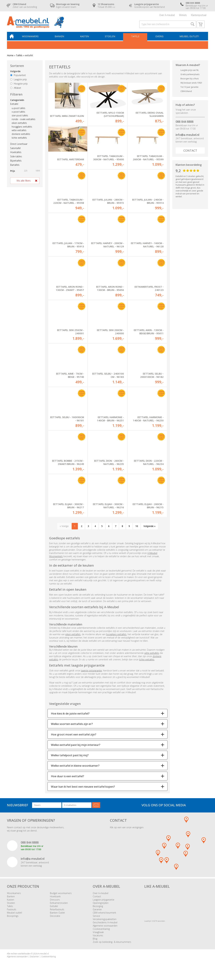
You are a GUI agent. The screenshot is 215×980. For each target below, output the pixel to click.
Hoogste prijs (19, 86)
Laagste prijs (19, 82)
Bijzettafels (16, 163)
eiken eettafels (19, 125)
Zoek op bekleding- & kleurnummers (112, 946)
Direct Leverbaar (19, 146)
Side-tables (16, 159)
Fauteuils (12, 914)
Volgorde (15, 74)
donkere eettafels (21, 136)
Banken (61, 38)
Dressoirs (55, 904)
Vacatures (98, 940)
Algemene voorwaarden (105, 930)
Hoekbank (55, 901)
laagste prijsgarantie (91, 675)
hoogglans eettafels (22, 129)
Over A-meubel (167, 15)
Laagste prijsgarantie (104, 904)
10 (137, 530)
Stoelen (111, 38)
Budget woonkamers (61, 898)
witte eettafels (19, 133)
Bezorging (98, 911)
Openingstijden (101, 907)
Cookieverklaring (101, 933)
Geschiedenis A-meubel (105, 927)
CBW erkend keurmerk (104, 917)
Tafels (136, 38)
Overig (160, 38)
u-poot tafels (18, 110)
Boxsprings (13, 920)
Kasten (86, 38)
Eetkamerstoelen (59, 907)
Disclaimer (34, 961)
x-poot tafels (18, 114)
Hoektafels (16, 155)
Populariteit (18, 78)
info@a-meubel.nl (187, 137)
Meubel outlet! (189, 38)
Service (96, 920)
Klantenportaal (199, 15)
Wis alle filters (24, 183)
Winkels (183, 15)
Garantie (97, 914)
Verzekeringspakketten (105, 924)
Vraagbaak (98, 937)
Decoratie (55, 920)
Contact (190, 153)
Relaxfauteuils (57, 914)
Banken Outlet (57, 917)
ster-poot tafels (20, 118)
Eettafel (14, 106)
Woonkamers (32, 38)
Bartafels (15, 167)
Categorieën (17, 102)
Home (10, 58)
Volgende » (149, 530)
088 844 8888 (185, 124)
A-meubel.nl (43, 958)
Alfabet (16, 90)
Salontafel (15, 150)
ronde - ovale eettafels (24, 122)
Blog (95, 943)
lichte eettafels (19, 140)
